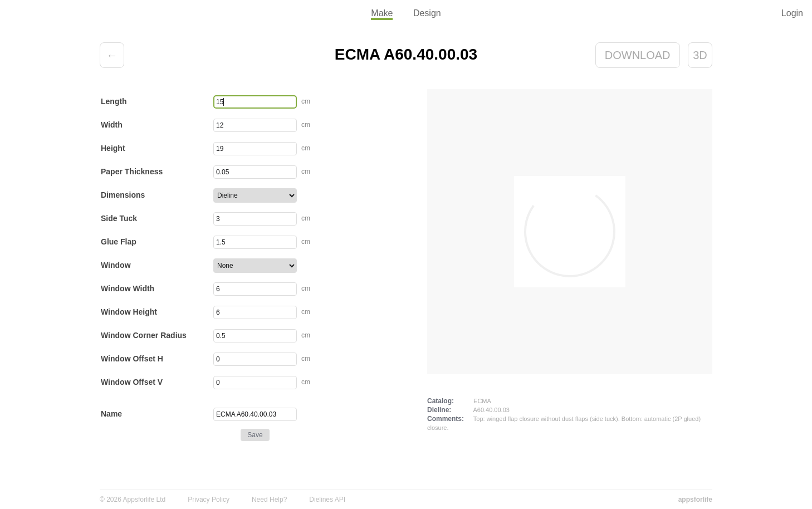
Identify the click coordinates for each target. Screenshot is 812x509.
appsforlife (695, 500)
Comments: (446, 419)
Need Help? (269, 500)
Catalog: (441, 401)
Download (638, 55)
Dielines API (327, 500)
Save (255, 435)
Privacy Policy (209, 500)
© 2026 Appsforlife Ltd (133, 500)
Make (382, 13)
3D (700, 55)
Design (427, 13)
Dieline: (439, 410)
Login (792, 13)
